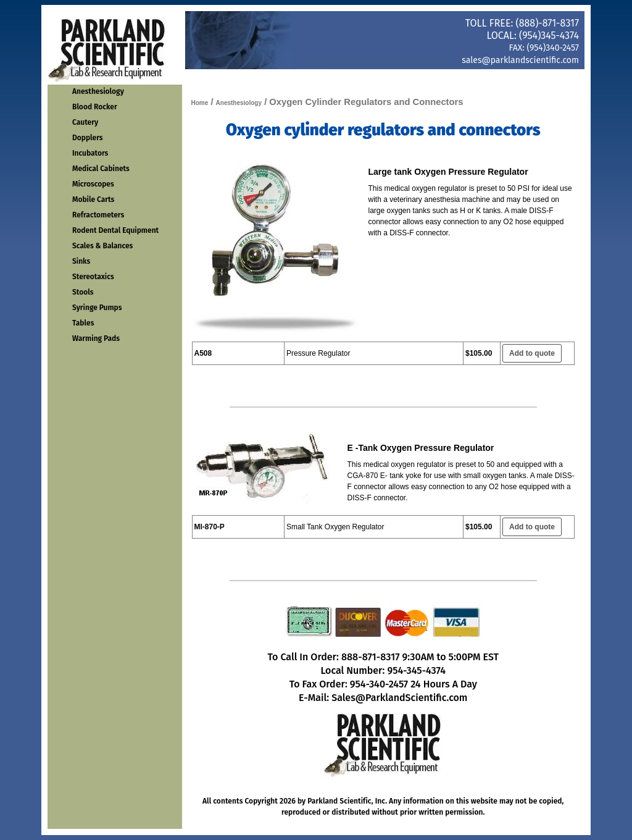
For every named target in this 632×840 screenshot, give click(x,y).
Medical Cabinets (101, 169)
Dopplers (88, 138)
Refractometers (98, 215)
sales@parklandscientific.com (520, 60)
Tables (83, 323)
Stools (83, 292)
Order (325, 78)
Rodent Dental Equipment (115, 230)
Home (251, 78)
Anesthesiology (98, 91)
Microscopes (93, 184)
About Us (473, 78)
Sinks (81, 261)
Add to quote (532, 353)
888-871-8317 (371, 657)
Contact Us (399, 78)
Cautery (85, 122)
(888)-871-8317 (547, 23)
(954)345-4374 (549, 36)
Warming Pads (96, 338)
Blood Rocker (95, 107)
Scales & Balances (102, 246)
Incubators (90, 153)
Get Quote (547, 78)
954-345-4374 (416, 670)
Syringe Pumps (97, 308)
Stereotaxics (93, 277)
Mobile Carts (93, 199)
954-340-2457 (379, 684)
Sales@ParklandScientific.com (399, 698)
